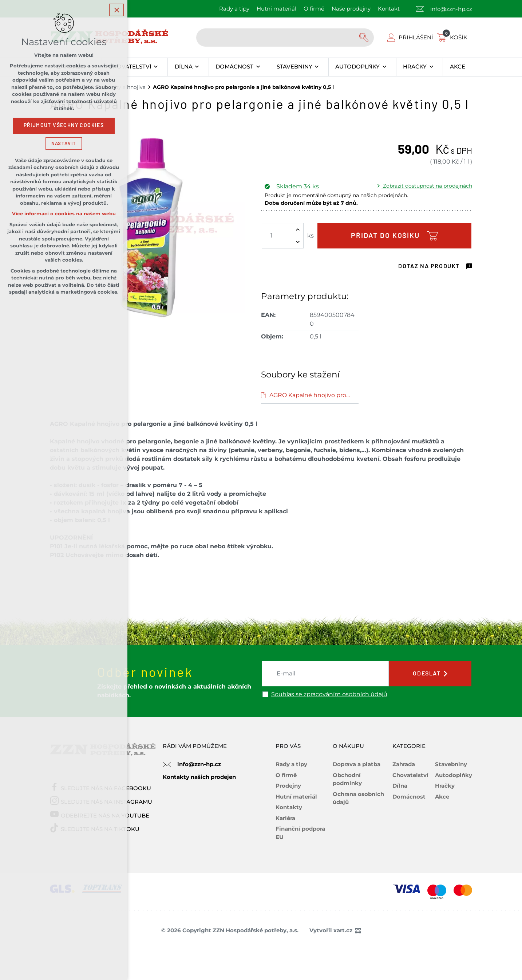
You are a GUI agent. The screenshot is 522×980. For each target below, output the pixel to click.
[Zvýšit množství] (298, 230)
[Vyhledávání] (365, 38)
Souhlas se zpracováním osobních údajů (329, 694)
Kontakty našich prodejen (199, 777)
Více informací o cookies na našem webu (64, 214)
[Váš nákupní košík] (454, 37)
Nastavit (64, 143)
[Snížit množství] (298, 242)
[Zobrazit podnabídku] (156, 67)
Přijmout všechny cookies (64, 125)
